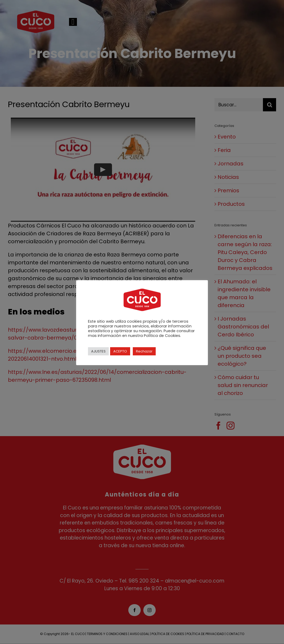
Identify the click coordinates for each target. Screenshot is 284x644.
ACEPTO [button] (120, 351)
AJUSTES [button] (98, 351)
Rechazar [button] (144, 351)
